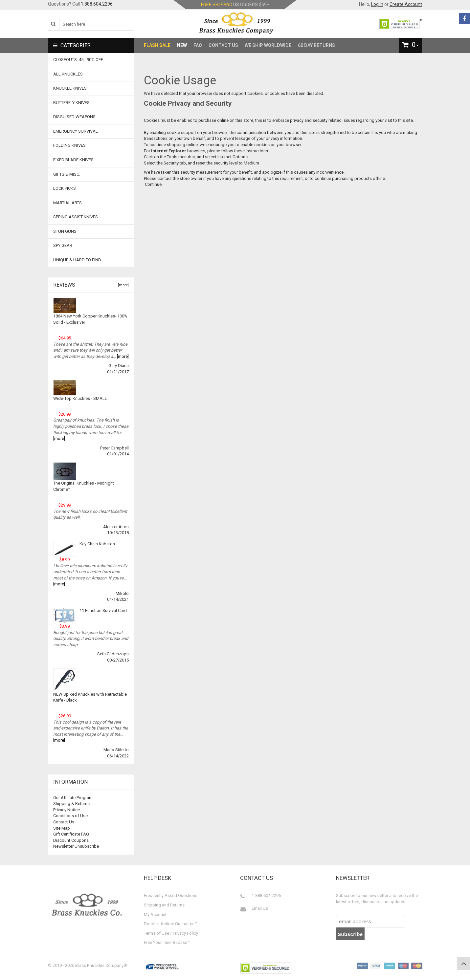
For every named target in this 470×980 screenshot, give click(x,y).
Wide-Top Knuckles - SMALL (80, 398)
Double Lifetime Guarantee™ (170, 924)
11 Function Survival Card (103, 610)
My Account (155, 915)
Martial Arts (67, 203)
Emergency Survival (76, 131)
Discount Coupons (71, 840)
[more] (122, 285)
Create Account (406, 4)
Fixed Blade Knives (73, 160)
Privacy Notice (67, 810)
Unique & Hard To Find (77, 260)
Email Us (260, 908)
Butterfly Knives (71, 103)
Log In (377, 4)
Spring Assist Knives (76, 217)
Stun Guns (65, 231)
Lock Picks (65, 188)
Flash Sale (157, 45)
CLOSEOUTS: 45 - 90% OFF (78, 60)
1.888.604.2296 (97, 4)
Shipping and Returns (164, 905)
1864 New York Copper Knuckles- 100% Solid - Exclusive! (90, 319)
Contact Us (223, 45)
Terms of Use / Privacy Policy (171, 933)
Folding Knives (69, 145)
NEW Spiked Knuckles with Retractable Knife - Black (90, 697)
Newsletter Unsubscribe (76, 846)
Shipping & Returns (71, 804)
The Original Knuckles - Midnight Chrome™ (84, 486)
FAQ (198, 45)
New (182, 45)
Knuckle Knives (70, 88)
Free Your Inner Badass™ (167, 942)
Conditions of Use (70, 816)
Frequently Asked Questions (171, 895)
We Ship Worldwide (268, 45)
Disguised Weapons (74, 117)
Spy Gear (63, 245)
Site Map (62, 828)
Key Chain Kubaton (97, 544)
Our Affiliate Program (73, 798)
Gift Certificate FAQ (71, 834)
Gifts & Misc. (67, 174)
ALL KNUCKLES (68, 74)
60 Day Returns (316, 45)
